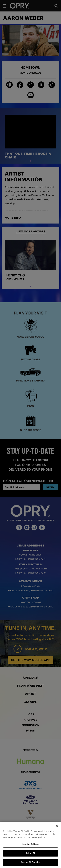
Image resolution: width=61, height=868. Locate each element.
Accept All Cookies (31, 862)
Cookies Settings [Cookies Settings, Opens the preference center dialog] (30, 844)
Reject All (30, 853)
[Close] (57, 826)
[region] (30, 845)
